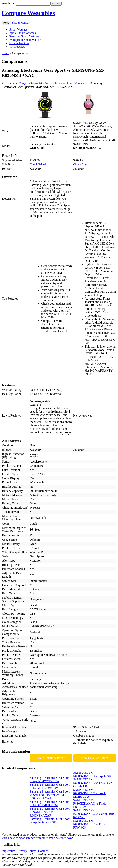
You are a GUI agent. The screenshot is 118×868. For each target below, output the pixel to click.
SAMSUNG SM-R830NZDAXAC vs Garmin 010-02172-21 (94, 814)
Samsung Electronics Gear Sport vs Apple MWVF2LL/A (50, 779)
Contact (43, 851)
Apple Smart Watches (22, 33)
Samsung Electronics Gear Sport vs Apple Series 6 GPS (50, 821)
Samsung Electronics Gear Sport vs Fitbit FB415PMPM (50, 803)
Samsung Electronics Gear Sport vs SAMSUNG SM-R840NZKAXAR (50, 812)
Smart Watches (18, 29)
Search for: (8, 3)
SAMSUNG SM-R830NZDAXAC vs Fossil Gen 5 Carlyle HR (94, 783)
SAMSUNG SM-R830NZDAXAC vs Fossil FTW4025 (90, 824)
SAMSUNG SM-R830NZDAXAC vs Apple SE (92, 774)
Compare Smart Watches (34, 83)
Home (5, 53)
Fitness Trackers (19, 43)
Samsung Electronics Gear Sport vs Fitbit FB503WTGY (50, 786)
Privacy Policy (27, 851)
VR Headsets (17, 47)
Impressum (8, 851)
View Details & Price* (51, 758)
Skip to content (21, 23)
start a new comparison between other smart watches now (37, 838)
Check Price (37, 164)
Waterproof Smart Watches (26, 40)
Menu (6, 23)
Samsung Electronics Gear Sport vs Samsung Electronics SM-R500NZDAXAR (50, 795)
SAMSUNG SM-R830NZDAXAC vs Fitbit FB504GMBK (90, 803)
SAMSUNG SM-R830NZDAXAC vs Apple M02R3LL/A (90, 793)
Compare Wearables (28, 13)
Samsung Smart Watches (24, 36)
